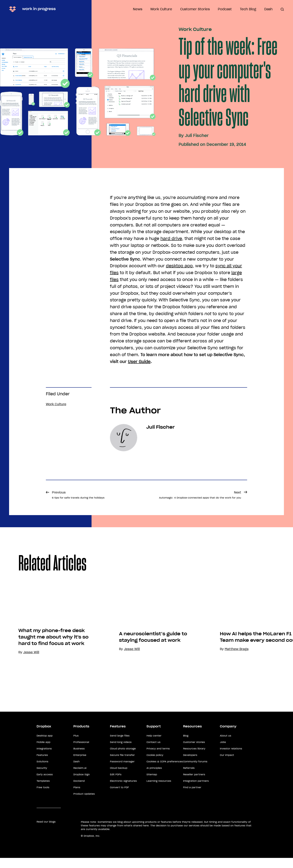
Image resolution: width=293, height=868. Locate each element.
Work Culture (161, 9)
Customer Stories (195, 9)
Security (42, 778)
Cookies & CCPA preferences (165, 772)
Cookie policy (155, 765)
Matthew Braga (237, 693)
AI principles (154, 778)
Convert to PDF (119, 797)
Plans (77, 797)
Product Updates (84, 804)
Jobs (223, 752)
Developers (190, 765)
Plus (76, 746)
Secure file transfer (122, 765)
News (138, 9)
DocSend (79, 791)
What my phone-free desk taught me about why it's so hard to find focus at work (53, 665)
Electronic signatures (123, 791)
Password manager (122, 772)
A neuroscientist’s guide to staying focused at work (153, 681)
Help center (154, 746)
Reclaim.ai (80, 778)
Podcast (225, 9)
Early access (45, 784)
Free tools (43, 797)
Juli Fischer (197, 136)
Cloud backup (119, 778)
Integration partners (196, 791)
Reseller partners (194, 784)
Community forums (195, 772)
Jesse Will (132, 693)
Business (79, 759)
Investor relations (231, 759)
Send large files (120, 746)
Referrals (189, 778)
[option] (50, 641)
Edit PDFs (116, 784)
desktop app (179, 266)
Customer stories (194, 752)
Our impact (227, 765)
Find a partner (192, 797)
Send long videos (121, 752)
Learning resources (159, 791)
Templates (43, 791)
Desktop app (45, 746)
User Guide (139, 362)
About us (226, 746)
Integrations (44, 759)
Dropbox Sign (82, 784)
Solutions (42, 772)
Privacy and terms (158, 759)
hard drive (171, 239)
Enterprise (80, 765)
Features (42, 765)
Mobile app (43, 752)
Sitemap (152, 784)
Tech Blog (248, 9)
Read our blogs (46, 832)
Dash (268, 9)
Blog (186, 746)
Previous (78, 495)
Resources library (194, 759)
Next (200, 495)
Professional (81, 752)
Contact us (153, 752)
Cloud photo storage (123, 759)
